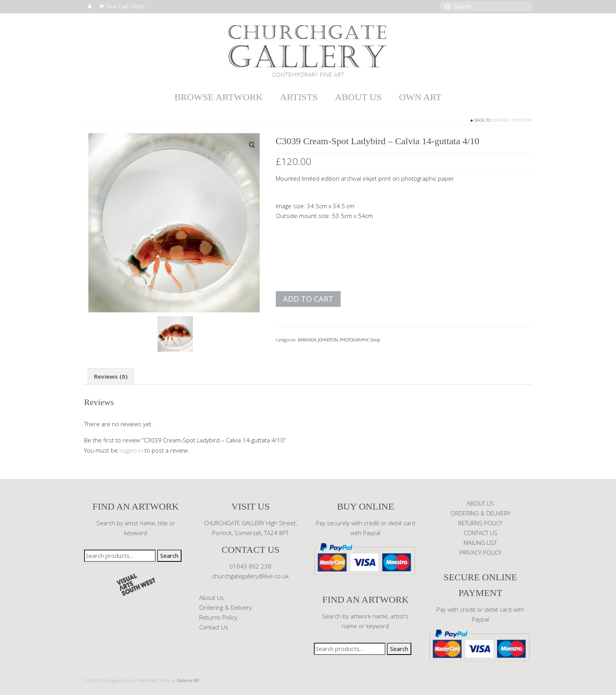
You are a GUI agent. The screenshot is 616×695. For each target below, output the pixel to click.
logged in (131, 450)
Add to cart (308, 299)
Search (169, 556)
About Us (212, 598)
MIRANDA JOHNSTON (512, 120)
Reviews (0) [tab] (111, 376)
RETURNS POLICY (480, 523)
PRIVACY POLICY (480, 552)
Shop (375, 340)
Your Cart (122, 6)
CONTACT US (480, 533)
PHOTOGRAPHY (354, 340)
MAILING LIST (480, 543)
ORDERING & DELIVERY (480, 513)
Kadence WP (188, 680)
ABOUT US (480, 503)
